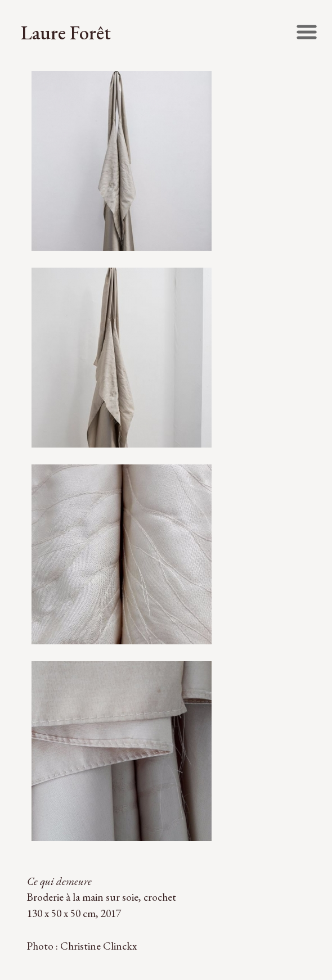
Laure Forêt (66, 32)
